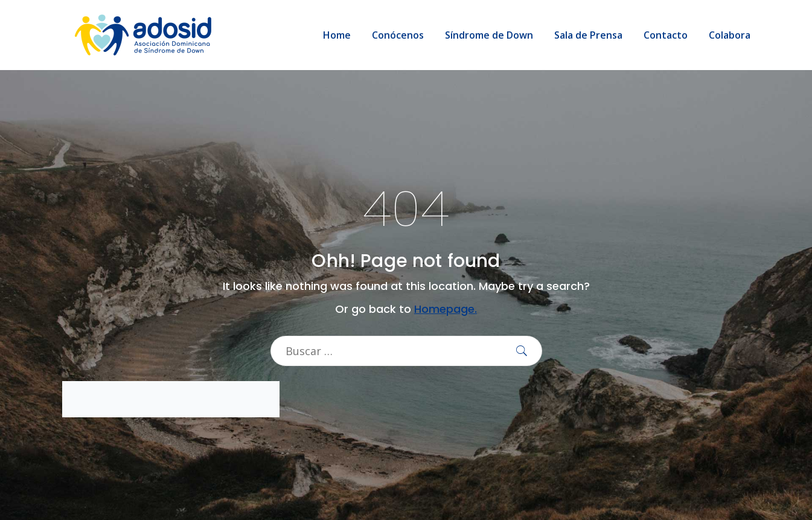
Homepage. (446, 309)
